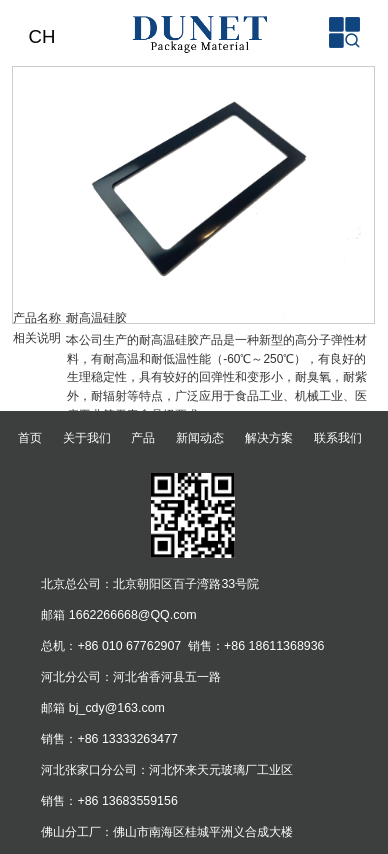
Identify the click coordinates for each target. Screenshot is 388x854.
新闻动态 (200, 438)
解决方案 (269, 438)
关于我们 (87, 438)
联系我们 (338, 438)
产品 (143, 438)
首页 (30, 438)
